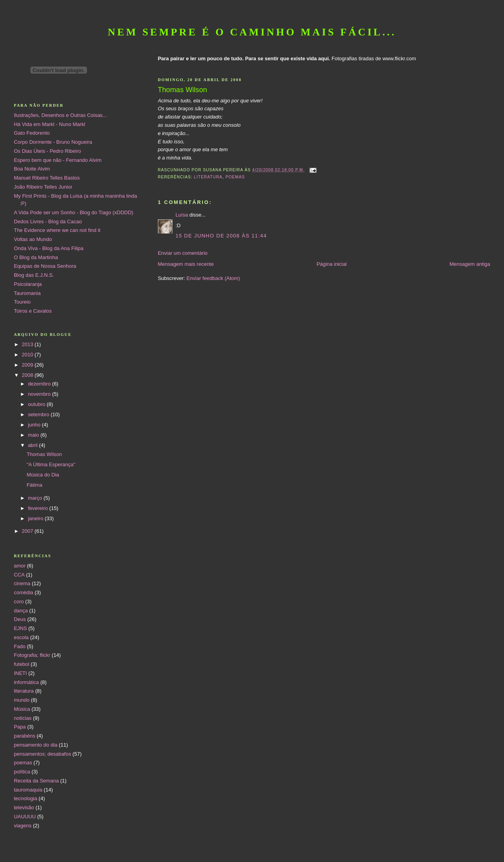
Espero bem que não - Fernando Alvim (58, 160)
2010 (28, 355)
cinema (22, 583)
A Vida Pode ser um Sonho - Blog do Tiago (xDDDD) (73, 212)
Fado (20, 646)
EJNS (20, 628)
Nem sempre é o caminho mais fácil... (252, 32)
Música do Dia (43, 475)
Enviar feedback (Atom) (213, 278)
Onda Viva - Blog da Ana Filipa (49, 248)
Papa (20, 727)
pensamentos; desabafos (42, 754)
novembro (40, 394)
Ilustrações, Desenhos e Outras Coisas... (60, 115)
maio (34, 435)
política (22, 772)
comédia (23, 592)
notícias (23, 718)
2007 (28, 531)
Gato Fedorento (32, 133)
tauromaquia (28, 790)
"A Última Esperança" (51, 464)
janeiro (36, 518)
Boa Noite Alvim (32, 169)
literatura (208, 177)
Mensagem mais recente (186, 264)
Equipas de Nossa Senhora (45, 266)
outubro (37, 404)
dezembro (40, 384)
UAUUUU (25, 817)
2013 (28, 344)
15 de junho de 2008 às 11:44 (221, 236)
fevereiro (39, 508)
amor (20, 566)
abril (33, 445)
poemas (235, 177)
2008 (28, 375)
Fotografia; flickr (32, 655)
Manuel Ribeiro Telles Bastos (47, 178)
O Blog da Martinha (36, 257)
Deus (20, 619)
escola (21, 637)
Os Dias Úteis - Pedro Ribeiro (47, 151)
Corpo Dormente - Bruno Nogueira (53, 142)
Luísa (182, 215)
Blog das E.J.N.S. (34, 275)
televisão (24, 807)
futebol (21, 664)
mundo (22, 700)
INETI (20, 673)
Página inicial (332, 264)
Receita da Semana (36, 781)
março (36, 498)
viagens (23, 826)
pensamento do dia (36, 745)
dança (21, 611)
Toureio (22, 302)
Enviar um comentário (183, 253)
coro (19, 602)
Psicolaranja (28, 284)
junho (35, 425)
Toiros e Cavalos (33, 311)
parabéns (24, 736)
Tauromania (27, 293)
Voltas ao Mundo (33, 239)
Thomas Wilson (44, 454)
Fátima (35, 485)
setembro (39, 414)
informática (26, 682)
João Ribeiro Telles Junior (43, 187)
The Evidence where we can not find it (57, 230)
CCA (19, 575)
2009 (28, 365)
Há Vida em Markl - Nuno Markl (49, 124)
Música (22, 709)
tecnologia (25, 798)
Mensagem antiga (470, 264)
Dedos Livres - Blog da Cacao (48, 222)
